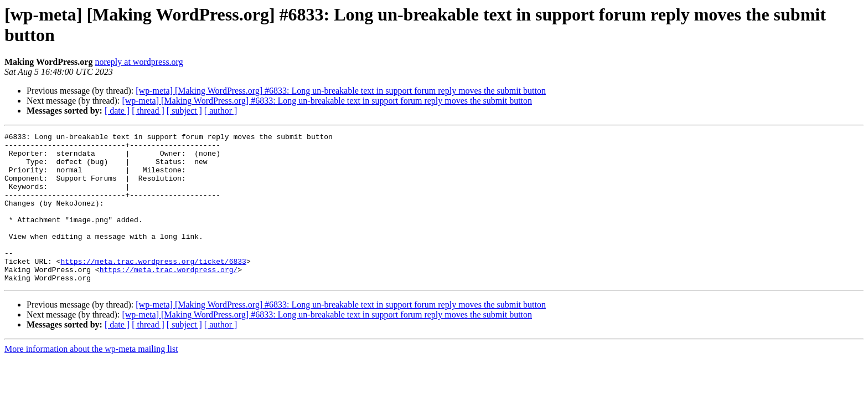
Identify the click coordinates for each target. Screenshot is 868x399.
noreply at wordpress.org (139, 62)
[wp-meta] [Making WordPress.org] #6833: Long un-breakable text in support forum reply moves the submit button (341, 91)
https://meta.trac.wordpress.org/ (169, 298)
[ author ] (221, 111)
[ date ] (117, 111)
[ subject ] (184, 111)
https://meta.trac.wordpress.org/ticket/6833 (153, 288)
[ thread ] (148, 111)
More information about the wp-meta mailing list (91, 379)
